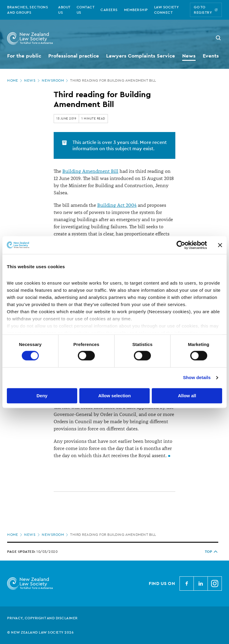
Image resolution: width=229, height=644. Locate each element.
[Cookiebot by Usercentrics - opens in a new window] (181, 245)
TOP (212, 552)
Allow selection (114, 396)
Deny (42, 396)
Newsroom (55, 80)
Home (15, 80)
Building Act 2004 (117, 205)
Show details (197, 378)
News (33, 80)
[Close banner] (220, 245)
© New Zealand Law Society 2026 (40, 632)
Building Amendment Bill (90, 171)
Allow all (187, 396)
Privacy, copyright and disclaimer (42, 618)
